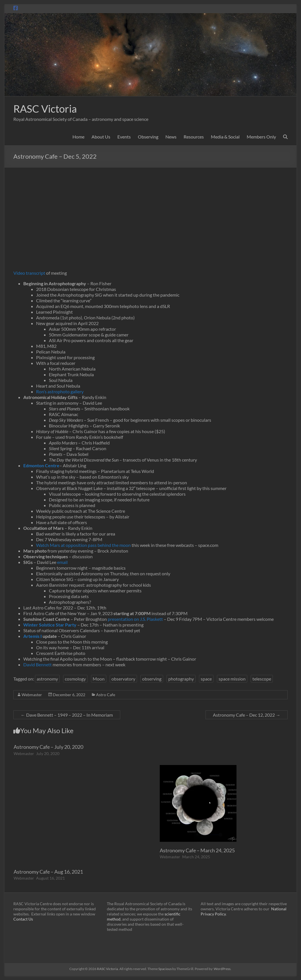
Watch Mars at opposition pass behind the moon (83, 545)
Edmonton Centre (41, 465)
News (171, 137)
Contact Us (23, 919)
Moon (99, 679)
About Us (101, 137)
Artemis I (33, 636)
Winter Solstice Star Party (50, 625)
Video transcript (29, 273)
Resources (194, 137)
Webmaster (32, 695)
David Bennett (38, 664)
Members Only (261, 137)
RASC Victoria (45, 109)
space (206, 679)
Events (124, 137)
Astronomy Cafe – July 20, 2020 (48, 747)
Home (78, 137)
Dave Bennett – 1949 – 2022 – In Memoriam (67, 715)
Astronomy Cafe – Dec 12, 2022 (247, 715)
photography (181, 679)
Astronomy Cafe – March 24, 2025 (197, 850)
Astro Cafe (106, 695)
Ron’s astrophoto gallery (60, 391)
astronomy (47, 679)
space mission (232, 679)
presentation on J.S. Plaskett (136, 619)
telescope (262, 679)
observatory (123, 679)
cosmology (75, 679)
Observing (148, 137)
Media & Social (225, 137)
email (62, 562)
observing (152, 679)
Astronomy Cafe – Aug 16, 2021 (48, 872)
